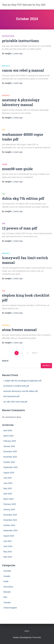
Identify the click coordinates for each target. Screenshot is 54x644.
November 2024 (10, 520)
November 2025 (10, 457)
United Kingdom (10, 608)
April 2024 (8, 557)
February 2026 (10, 441)
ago (18, 53)
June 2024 (8, 546)
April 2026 (8, 430)
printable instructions (20, 41)
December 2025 (10, 451)
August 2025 (9, 473)
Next (34, 353)
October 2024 (9, 525)
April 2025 (8, 494)
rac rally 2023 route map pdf (15, 402)
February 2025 (10, 504)
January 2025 (9, 509)
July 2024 (7, 541)
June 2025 (8, 483)
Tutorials (7, 603)
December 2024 (10, 515)
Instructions (8, 36)
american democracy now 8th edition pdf (20, 391)
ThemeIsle (37, 637)
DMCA (27, 631)
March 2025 (8, 499)
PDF (4, 130)
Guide (5, 164)
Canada (7, 576)
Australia (7, 571)
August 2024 (9, 536)
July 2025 (7, 478)
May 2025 (8, 488)
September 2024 (10, 530)
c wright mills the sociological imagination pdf (22, 381)
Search (5, 361)
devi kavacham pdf (11, 396)
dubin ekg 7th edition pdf (23, 198)
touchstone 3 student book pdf (16, 386)
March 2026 (8, 436)
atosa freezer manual (19, 330)
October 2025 (9, 462)
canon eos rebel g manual (23, 70)
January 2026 (9, 446)
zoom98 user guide (17, 169)
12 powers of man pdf (20, 228)
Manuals (6, 66)
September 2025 (10, 467)
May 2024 (8, 552)
